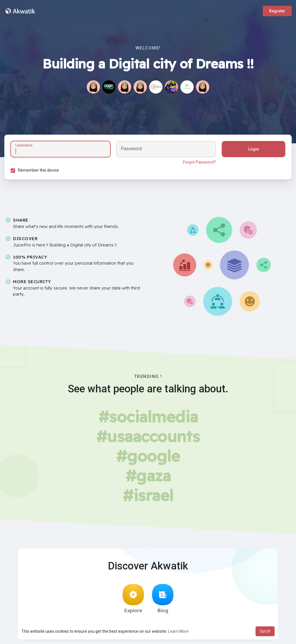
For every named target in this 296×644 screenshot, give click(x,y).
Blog (163, 600)
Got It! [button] (265, 631)
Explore (133, 600)
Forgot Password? (199, 163)
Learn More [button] (178, 631)
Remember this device (39, 171)
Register (277, 11)
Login (253, 150)
